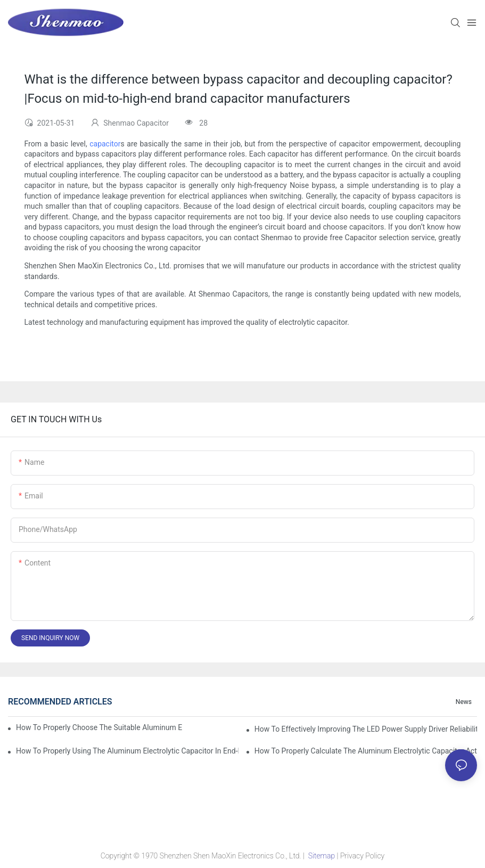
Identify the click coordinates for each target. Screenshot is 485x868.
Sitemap (321, 856)
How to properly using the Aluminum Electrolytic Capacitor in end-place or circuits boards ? (127, 751)
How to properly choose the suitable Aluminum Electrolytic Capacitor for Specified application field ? (99, 727)
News (464, 702)
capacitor (105, 144)
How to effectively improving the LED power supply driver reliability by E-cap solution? (366, 729)
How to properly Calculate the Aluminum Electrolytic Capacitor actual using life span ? (366, 751)
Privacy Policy (362, 856)
